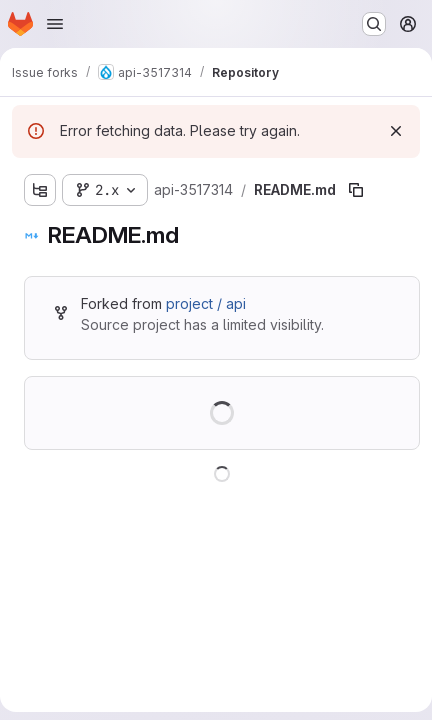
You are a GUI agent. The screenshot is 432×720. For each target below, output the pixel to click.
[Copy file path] (356, 190)
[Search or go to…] (374, 24)
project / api (206, 303)
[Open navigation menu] (55, 24)
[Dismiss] (396, 131)
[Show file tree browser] (40, 190)
